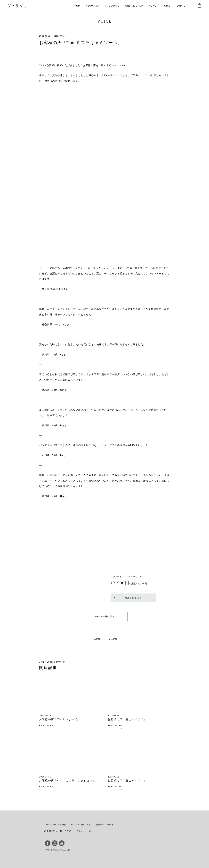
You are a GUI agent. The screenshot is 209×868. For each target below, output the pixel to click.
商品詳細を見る (128, 598)
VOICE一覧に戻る (100, 616)
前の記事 (96, 639)
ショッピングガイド (80, 824)
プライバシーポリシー (87, 831)
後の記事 (113, 639)
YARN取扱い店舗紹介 (55, 824)
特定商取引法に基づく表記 (58, 831)
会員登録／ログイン (105, 824)
